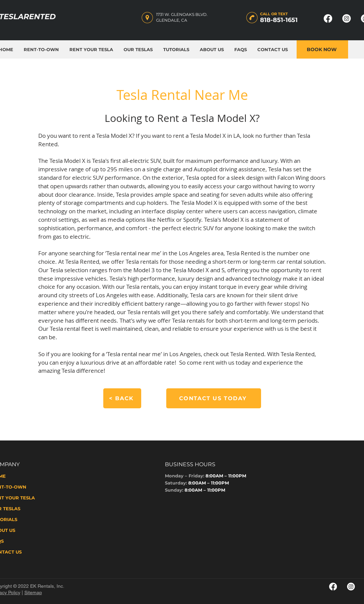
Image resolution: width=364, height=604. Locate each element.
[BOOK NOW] (322, 49)
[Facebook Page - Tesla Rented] (328, 18)
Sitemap (33, 592)
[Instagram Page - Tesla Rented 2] (351, 587)
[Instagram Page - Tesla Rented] (347, 18)
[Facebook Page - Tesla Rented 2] (333, 587)
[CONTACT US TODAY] (214, 398)
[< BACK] (122, 398)
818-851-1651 (279, 20)
